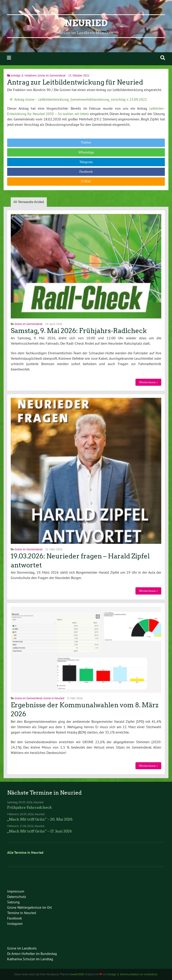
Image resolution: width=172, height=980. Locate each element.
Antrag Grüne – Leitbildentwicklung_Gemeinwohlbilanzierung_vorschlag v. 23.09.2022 (81, 99)
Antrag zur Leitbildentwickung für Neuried (75, 82)
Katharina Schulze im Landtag (30, 959)
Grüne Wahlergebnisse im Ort (29, 907)
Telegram (86, 162)
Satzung (13, 902)
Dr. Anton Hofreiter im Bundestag (32, 954)
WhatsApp (86, 152)
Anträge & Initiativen (24, 75)
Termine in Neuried (22, 913)
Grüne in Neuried (54, 698)
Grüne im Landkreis (22, 948)
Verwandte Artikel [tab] (31, 202)
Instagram (15, 923)
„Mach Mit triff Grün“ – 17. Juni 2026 (40, 831)
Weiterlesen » (148, 382)
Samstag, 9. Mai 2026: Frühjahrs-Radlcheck (79, 331)
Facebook (86, 172)
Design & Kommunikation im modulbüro (133, 974)
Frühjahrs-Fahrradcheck (29, 807)
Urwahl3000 (77, 974)
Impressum (16, 891)
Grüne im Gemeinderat (52, 75)
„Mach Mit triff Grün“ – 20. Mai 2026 (40, 819)
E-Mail (86, 181)
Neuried (86, 23)
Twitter (86, 143)
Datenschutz (17, 897)
